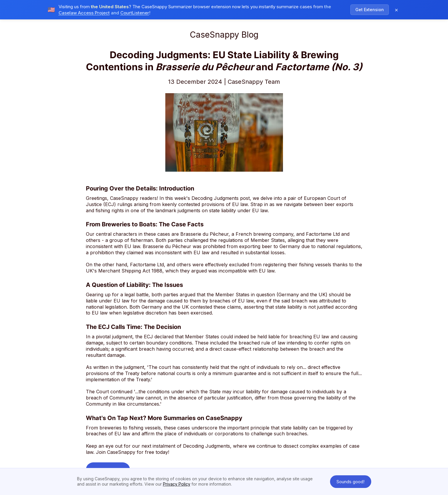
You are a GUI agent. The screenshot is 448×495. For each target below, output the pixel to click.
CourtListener (135, 12)
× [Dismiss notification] (396, 9)
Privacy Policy (177, 484)
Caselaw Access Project (84, 12)
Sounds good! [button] (350, 482)
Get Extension (370, 9)
